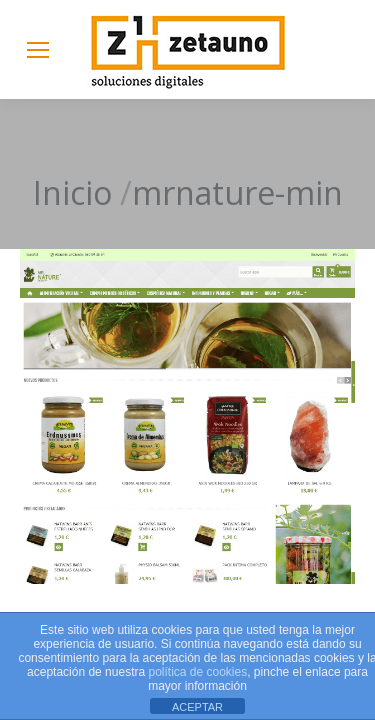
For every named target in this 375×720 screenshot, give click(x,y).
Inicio (72, 192)
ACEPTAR (197, 707)
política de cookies (197, 672)
